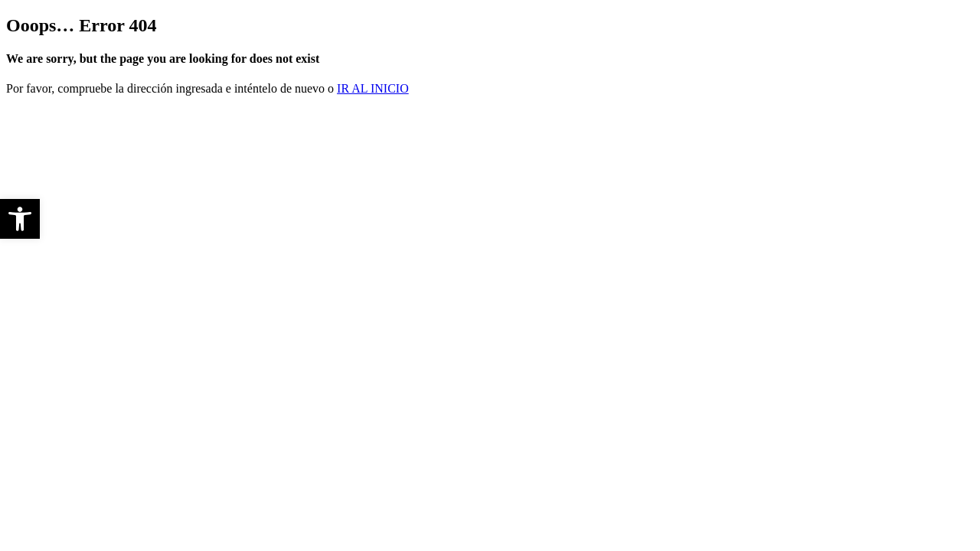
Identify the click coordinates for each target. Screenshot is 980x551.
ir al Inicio (373, 88)
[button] (20, 219)
